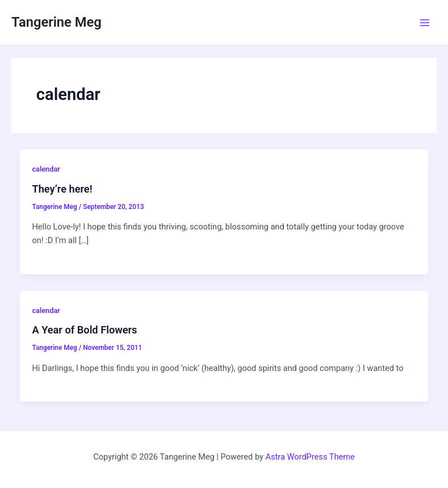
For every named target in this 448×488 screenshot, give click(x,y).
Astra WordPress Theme (310, 457)
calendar (46, 169)
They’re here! (62, 189)
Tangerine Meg (56, 22)
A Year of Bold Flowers (84, 330)
